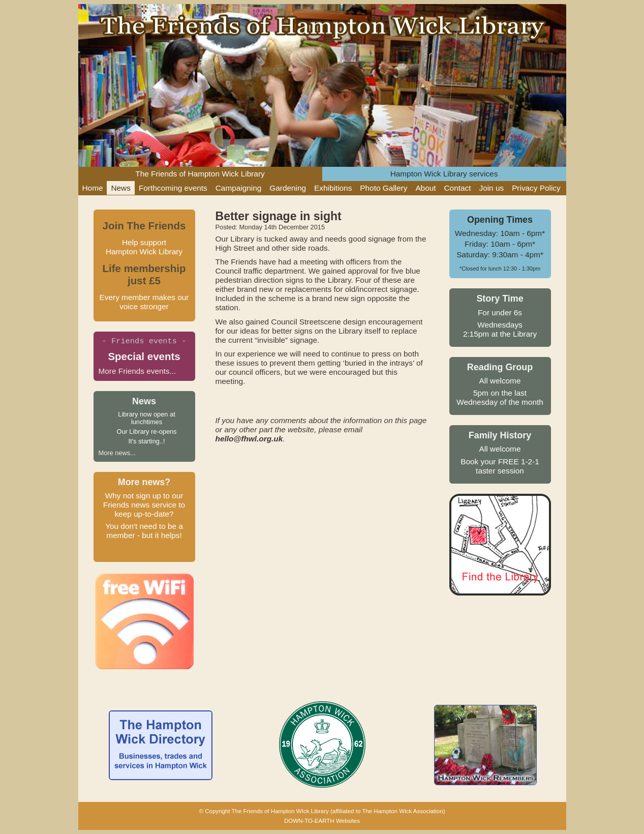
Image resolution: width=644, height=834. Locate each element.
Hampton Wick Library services (444, 174)
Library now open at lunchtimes (146, 418)
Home (93, 188)
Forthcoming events (173, 188)
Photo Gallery (384, 188)
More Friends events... (137, 371)
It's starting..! (146, 441)
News (120, 188)
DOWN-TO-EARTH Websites (322, 821)
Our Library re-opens (146, 431)
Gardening (288, 188)
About (425, 188)
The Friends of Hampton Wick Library (200, 174)
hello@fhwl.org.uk (249, 439)
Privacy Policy (536, 188)
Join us (491, 188)
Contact (458, 188)
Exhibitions (333, 188)
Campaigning (239, 188)
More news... (117, 453)
